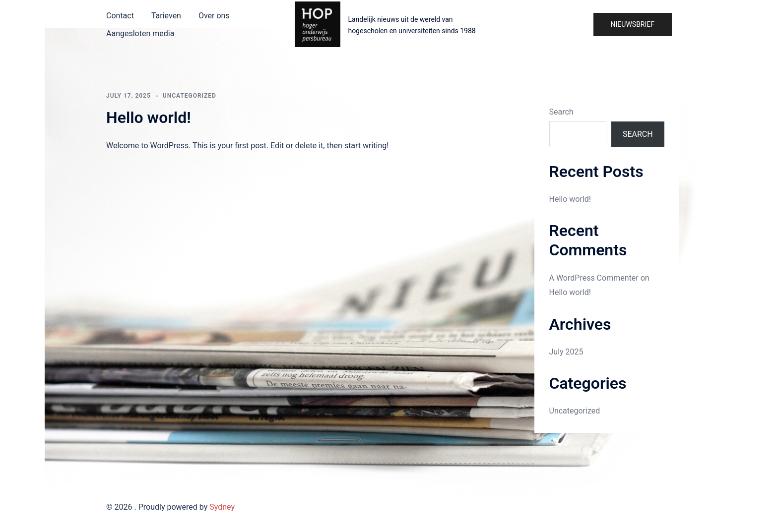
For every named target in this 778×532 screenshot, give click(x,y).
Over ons (214, 16)
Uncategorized (190, 96)
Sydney (222, 507)
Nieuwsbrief (633, 24)
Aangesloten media (140, 33)
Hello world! (149, 118)
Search (561, 112)
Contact (120, 16)
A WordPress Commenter (594, 278)
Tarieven (166, 16)
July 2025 (566, 352)
